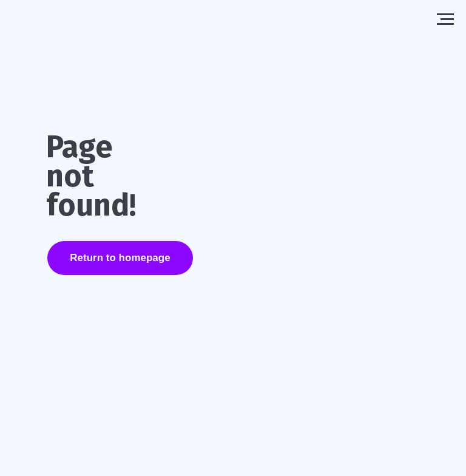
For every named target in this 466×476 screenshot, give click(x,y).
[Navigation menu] (445, 19)
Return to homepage (120, 258)
